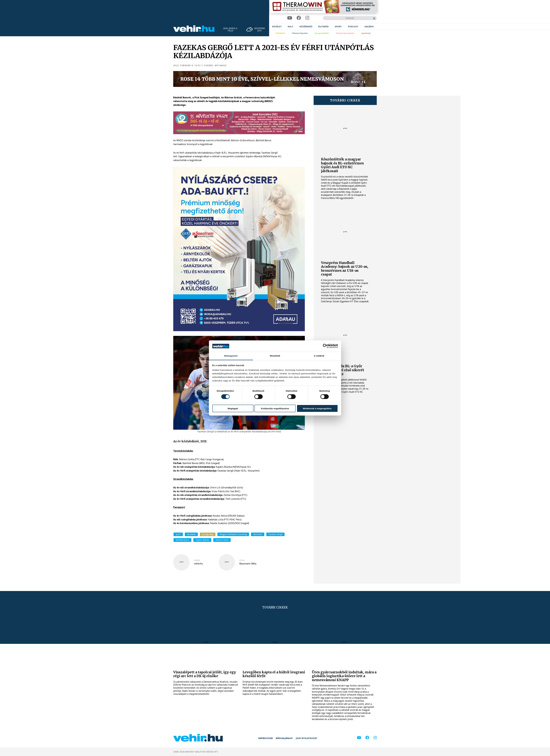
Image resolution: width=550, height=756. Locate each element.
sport (178, 534)
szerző (197, 560)
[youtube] (290, 18)
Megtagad (233, 408)
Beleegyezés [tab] (231, 356)
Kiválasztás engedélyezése (275, 408)
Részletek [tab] (275, 356)
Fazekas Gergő (275, 534)
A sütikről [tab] (319, 356)
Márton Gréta (222, 540)
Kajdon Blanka (202, 540)
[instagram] (307, 18)
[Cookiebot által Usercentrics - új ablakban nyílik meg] (325, 346)
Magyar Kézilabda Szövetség (233, 534)
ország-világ (208, 534)
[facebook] (299, 18)
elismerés (258, 534)
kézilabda (191, 534)
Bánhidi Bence (182, 540)
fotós (242, 560)
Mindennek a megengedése (317, 408)
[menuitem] (277, 26)
